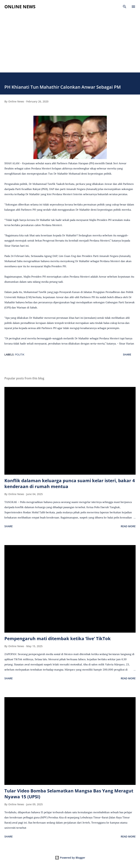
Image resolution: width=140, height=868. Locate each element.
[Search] (125, 7)
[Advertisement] (70, 45)
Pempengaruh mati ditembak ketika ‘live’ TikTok (58, 638)
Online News (20, 7)
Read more (128, 526)
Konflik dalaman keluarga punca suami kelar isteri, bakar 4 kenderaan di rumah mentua (70, 483)
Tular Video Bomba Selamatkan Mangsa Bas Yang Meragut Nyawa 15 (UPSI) (69, 794)
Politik (20, 354)
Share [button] (127, 354)
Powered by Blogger (70, 858)
